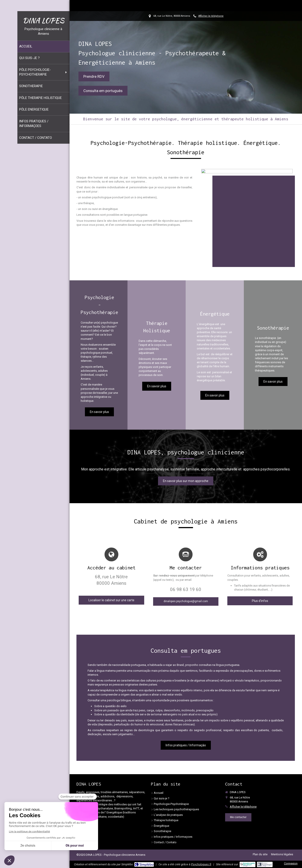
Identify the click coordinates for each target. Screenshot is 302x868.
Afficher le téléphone (211, 16)
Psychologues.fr (201, 864)
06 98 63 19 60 (186, 589)
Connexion (291, 863)
